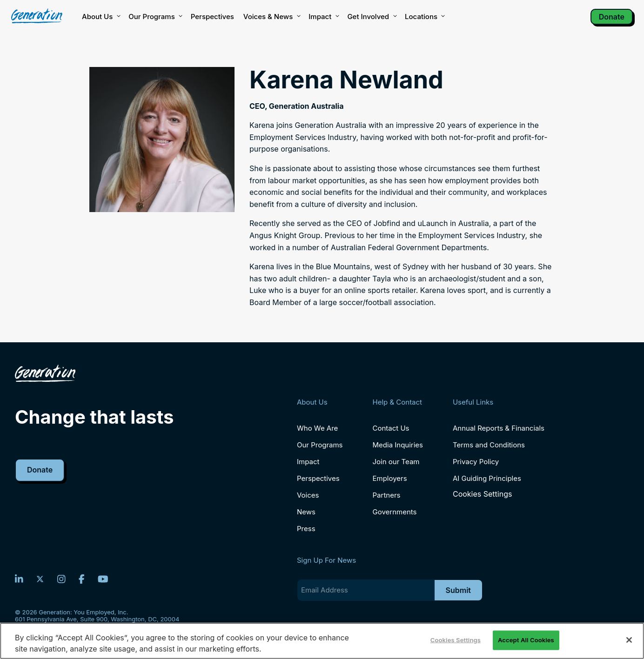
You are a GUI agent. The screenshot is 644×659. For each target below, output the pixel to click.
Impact (323, 17)
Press (306, 529)
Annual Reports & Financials (499, 428)
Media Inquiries (398, 445)
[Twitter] (40, 579)
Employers (390, 478)
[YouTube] (103, 579)
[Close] (629, 640)
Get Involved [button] (371, 17)
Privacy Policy (476, 462)
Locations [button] (424, 17)
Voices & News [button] (271, 17)
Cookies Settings (482, 494)
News (306, 512)
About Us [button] (101, 17)
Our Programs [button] (155, 17)
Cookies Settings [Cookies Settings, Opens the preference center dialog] (456, 640)
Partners (387, 495)
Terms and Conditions (489, 445)
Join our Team (396, 462)
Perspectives (212, 17)
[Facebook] (82, 579)
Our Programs (320, 445)
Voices (308, 495)
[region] (322, 641)
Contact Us (391, 428)
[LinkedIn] (19, 579)
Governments (395, 512)
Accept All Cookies (526, 640)
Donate (612, 17)
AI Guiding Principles (487, 478)
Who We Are (317, 428)
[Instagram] (61, 579)
